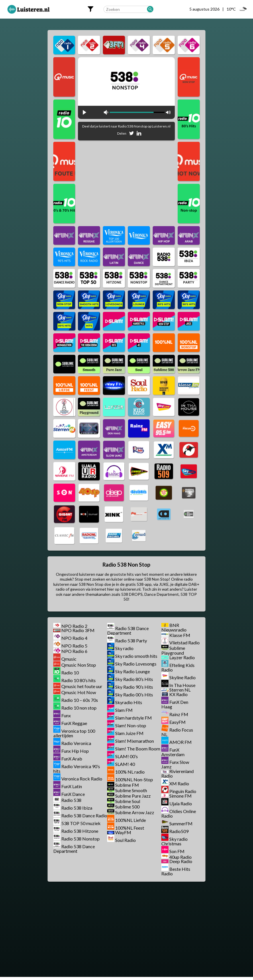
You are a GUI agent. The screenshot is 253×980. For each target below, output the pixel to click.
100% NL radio (130, 772)
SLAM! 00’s (126, 756)
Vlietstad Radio (185, 643)
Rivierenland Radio (178, 773)
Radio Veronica (76, 743)
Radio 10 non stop (79, 708)
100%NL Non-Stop (134, 779)
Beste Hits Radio (176, 871)
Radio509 (179, 831)
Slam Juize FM (129, 733)
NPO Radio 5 (74, 646)
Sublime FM (127, 785)
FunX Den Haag (175, 704)
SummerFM (181, 823)
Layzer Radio (182, 657)
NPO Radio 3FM (78, 630)
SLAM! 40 (125, 764)
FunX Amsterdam (173, 752)
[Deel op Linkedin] (139, 134)
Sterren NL (180, 690)
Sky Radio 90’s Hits (134, 687)
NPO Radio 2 (74, 626)
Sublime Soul (128, 801)
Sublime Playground (173, 651)
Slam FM (124, 710)
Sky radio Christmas (174, 841)
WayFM (123, 832)
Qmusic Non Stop (79, 665)
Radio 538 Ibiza (77, 808)
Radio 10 (70, 673)
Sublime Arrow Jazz (135, 812)
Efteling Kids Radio (178, 667)
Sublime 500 (127, 807)
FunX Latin (72, 786)
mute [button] (106, 112)
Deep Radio (181, 861)
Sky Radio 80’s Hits (134, 679)
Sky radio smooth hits (136, 656)
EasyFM (178, 722)
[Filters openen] (91, 9)
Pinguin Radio (183, 791)
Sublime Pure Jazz (133, 796)
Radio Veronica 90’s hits (77, 769)
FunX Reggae (74, 723)
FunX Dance (73, 794)
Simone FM (181, 796)
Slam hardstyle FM (134, 718)
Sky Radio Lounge (133, 671)
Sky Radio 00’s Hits (134, 695)
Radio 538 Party (131, 641)
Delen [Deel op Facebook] (122, 133)
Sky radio (124, 648)
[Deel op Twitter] (132, 134)
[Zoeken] (150, 9)
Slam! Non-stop (131, 725)
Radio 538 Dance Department (74, 849)
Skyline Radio (183, 677)
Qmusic (69, 659)
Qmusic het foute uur (82, 686)
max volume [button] (168, 112)
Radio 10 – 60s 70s (80, 700)
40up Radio (181, 857)
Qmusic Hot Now (79, 692)
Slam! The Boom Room (138, 749)
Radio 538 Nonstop (81, 839)
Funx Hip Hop (75, 751)
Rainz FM (179, 714)
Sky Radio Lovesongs (136, 664)
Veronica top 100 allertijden (74, 733)
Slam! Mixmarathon (135, 741)
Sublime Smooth (131, 790)
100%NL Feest (130, 828)
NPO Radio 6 (74, 651)
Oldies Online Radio (179, 813)
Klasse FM (180, 635)
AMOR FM (181, 742)
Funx (66, 715)
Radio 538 (71, 800)
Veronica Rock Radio (82, 779)
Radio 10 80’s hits (79, 680)
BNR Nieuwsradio (174, 627)
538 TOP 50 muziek (81, 823)
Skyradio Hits (129, 702)
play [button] (85, 112)
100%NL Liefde (131, 820)
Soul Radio (125, 840)
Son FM (177, 851)
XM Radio (179, 783)
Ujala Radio (181, 803)
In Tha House (182, 685)
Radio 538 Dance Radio (84, 815)
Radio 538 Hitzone (80, 831)
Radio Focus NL (177, 732)
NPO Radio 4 (74, 638)
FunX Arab (72, 759)
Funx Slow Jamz (175, 764)
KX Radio (179, 694)
